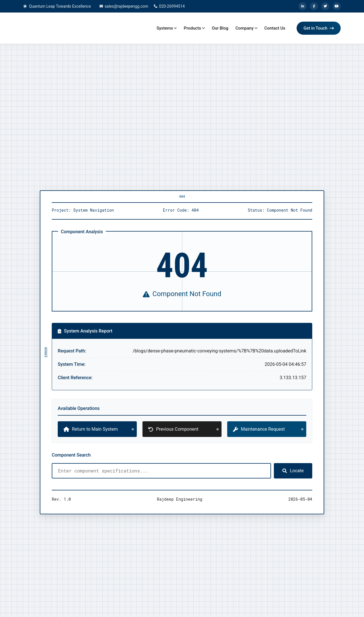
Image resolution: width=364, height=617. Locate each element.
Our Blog (220, 28)
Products (192, 28)
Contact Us (275, 28)
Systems (165, 28)
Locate (293, 471)
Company (245, 28)
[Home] (66, 28)
